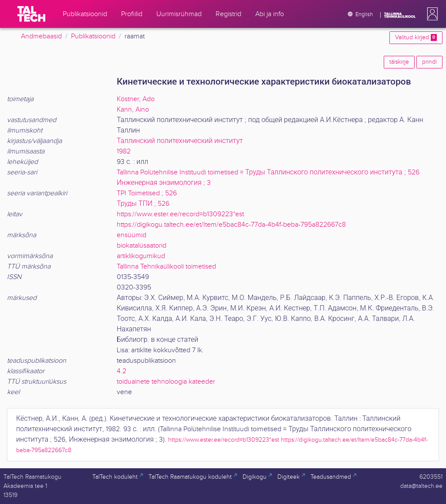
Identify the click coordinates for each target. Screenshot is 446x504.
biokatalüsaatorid (142, 246)
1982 (124, 152)
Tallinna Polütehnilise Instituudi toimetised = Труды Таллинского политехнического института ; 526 (268, 172)
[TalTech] (31, 14)
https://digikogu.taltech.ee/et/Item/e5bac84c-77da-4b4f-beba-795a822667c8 (231, 225)
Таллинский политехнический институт (180, 141)
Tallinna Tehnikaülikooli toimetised (166, 267)
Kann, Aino (133, 110)
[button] (431, 14)
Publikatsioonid (93, 36)
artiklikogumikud (141, 256)
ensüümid (132, 235)
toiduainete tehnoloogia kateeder (166, 382)
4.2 (122, 371)
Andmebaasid (41, 36)
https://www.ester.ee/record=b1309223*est (180, 214)
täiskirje (399, 62)
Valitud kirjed (416, 37)
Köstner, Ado (136, 99)
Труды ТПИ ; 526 (143, 204)
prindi (429, 62)
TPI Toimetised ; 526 (147, 193)
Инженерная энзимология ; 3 (164, 183)
